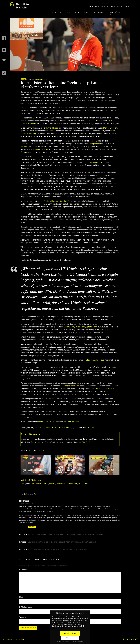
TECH (62, 12)
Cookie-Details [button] (61, 641)
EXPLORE (86, 12)
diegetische (95, 144)
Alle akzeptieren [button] (70, 633)
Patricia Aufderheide (97, 162)
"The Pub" (85, 442)
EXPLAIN (77, 12)
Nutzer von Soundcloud (94, 360)
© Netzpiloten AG (130, 639)
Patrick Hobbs (52, 128)
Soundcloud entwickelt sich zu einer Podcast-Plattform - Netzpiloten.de (57, 550)
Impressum (8, 639)
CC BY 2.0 (93, 428)
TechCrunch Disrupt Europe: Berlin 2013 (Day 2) (54, 428)
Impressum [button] (80, 641)
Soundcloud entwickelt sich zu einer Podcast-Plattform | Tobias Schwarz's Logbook (62, 542)
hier (56, 162)
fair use (52, 484)
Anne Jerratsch (73, 422)
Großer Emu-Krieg (28, 134)
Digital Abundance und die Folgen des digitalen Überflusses (69, 470)
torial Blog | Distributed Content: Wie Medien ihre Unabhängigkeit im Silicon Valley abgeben (65, 535)
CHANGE (60, 458)
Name (22, 597)
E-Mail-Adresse (26, 607)
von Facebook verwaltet (105, 389)
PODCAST (54, 12)
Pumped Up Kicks (41, 149)
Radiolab (24, 147)
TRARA (69, 12)
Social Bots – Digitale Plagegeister (32, 471)
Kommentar (25, 570)
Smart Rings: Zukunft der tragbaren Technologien (102, 471)
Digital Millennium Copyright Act (57, 201)
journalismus (61, 484)
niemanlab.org (45, 422)
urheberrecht (84, 484)
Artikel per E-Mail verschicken (33, 480)
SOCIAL (23, 80)
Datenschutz (19, 639)
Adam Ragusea (41, 79)
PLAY (94, 12)
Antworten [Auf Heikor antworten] (32, 527)
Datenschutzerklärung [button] (71, 641)
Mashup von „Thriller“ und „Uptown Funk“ (81, 327)
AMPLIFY (101, 12)
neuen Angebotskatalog (69, 386)
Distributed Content (40, 484)
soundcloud (73, 484)
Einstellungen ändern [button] (70, 638)
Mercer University (111, 128)
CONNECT (111, 12)
